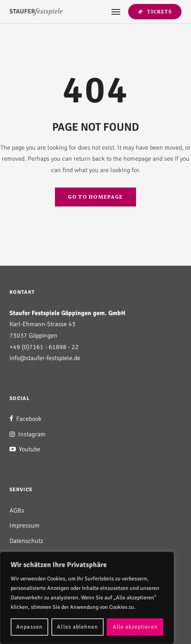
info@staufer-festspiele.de (45, 358)
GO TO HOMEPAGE (95, 197)
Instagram (27, 434)
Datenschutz (26, 541)
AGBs (17, 511)
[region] (87, 598)
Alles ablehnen (78, 627)
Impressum (25, 526)
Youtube (25, 449)
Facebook (26, 419)
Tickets (155, 12)
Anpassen (29, 627)
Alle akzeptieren (135, 627)
